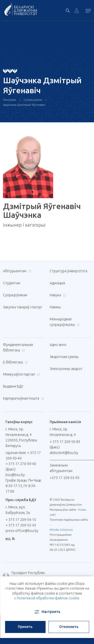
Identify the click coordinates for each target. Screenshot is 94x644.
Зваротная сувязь (64, 357)
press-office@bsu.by (22, 531)
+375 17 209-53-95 (65, 478)
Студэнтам (12, 283)
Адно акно (58, 345)
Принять (25, 627)
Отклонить (69, 627)
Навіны (55, 307)
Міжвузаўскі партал (21, 374)
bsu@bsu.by (15, 475)
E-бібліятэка (15, 362)
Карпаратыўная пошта (23, 398)
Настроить (47, 612)
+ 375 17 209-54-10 (21, 520)
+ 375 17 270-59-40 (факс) (21, 467)
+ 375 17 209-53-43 (21, 525)
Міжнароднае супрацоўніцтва (65, 322)
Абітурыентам (17, 271)
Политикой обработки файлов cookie (48, 598)
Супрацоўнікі (33, 100)
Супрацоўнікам (15, 295)
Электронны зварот (66, 369)
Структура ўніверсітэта (68, 271)
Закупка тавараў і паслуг (23, 307)
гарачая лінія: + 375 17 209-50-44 (23, 455)
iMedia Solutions (61, 530)
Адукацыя (57, 283)
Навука (57, 295)
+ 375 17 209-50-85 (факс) (65, 444)
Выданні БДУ (13, 386)
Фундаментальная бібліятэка (18, 347)
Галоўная (10, 100)
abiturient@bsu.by (64, 453)
